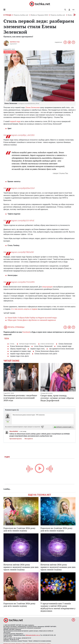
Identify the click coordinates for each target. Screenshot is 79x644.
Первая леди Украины (27, 344)
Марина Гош (15, 42)
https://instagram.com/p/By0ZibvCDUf (19, 188)
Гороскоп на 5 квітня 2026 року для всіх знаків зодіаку (19, 529)
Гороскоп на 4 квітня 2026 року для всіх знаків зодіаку (56, 529)
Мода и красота (10, 52)
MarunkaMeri (14, 431)
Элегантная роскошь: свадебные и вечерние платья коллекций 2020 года (20, 398)
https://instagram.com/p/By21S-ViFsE (19, 221)
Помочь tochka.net (21, 15)
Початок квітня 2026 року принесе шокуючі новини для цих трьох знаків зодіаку (21, 567)
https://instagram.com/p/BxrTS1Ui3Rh (19, 282)
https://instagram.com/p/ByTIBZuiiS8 (19, 252)
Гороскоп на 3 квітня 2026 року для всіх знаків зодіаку (19, 605)
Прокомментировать (16, 439)
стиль (12, 344)
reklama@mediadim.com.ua (33, 635)
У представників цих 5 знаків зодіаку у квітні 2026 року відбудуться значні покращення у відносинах (58, 607)
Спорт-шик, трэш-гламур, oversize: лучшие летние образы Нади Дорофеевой (57, 398)
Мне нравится (29, 439)
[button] (69, 10)
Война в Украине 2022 (39, 15)
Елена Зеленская (47, 344)
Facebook (26, 332)
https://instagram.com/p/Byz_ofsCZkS (19, 135)
